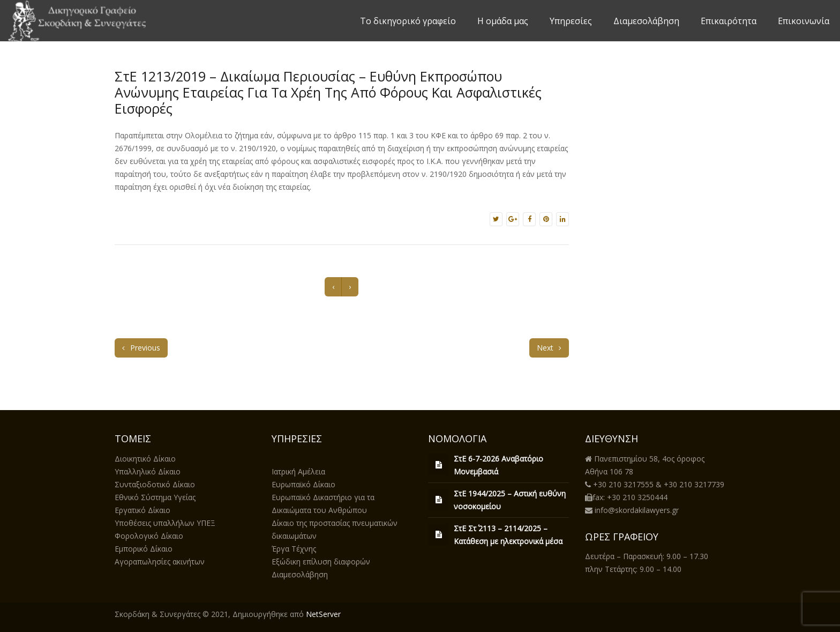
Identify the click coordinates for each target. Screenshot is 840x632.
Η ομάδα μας (503, 21)
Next (549, 348)
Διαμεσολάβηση (646, 21)
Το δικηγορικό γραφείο (408, 21)
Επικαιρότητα (729, 21)
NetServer (323, 614)
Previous (141, 348)
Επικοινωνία (804, 21)
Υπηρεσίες (571, 21)
